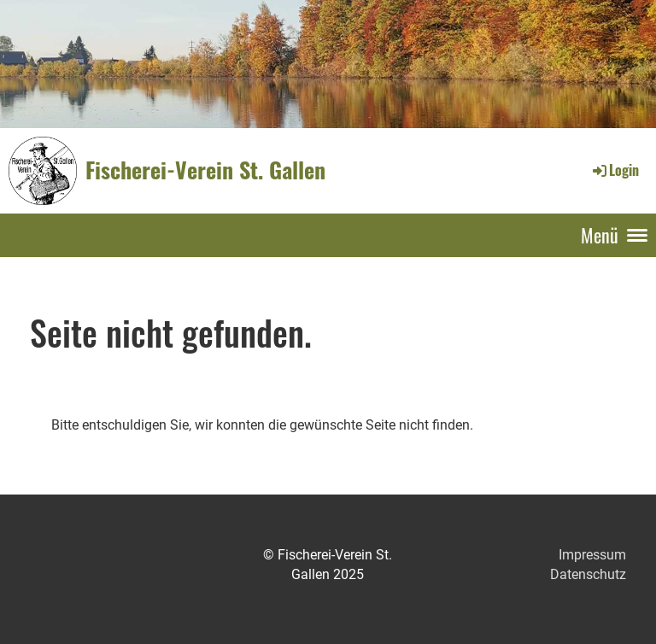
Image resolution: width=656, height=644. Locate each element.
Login (615, 170)
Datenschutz (588, 574)
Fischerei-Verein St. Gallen (205, 170)
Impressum (592, 555)
